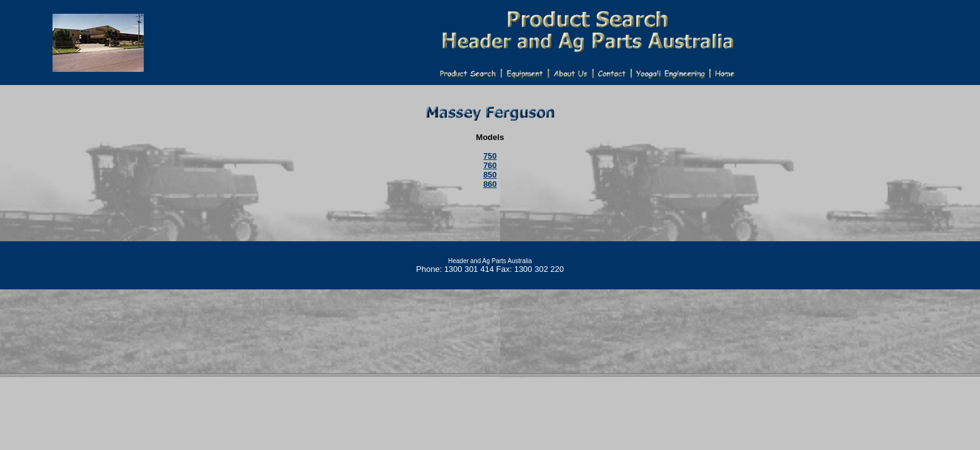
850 (490, 175)
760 (490, 165)
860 (490, 184)
